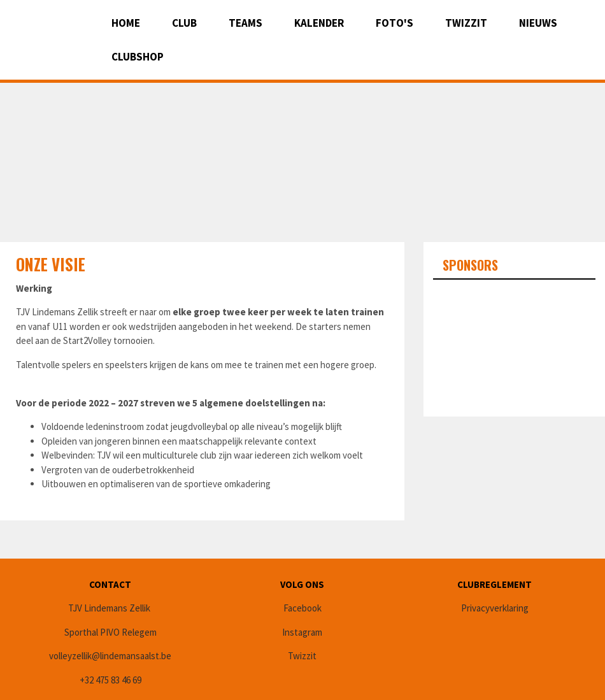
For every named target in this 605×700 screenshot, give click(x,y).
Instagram (302, 632)
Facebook (302, 608)
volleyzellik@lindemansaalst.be (110, 656)
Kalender (319, 23)
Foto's (395, 23)
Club (184, 23)
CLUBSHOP (138, 57)
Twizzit (466, 23)
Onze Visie (51, 264)
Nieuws (538, 23)
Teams (246, 23)
